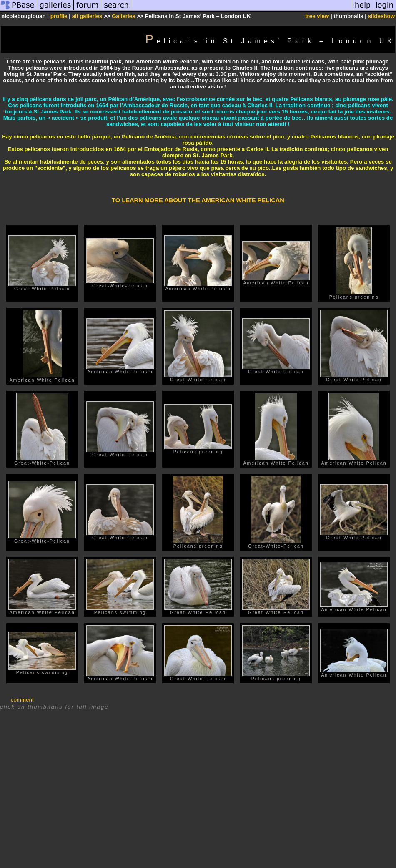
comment (22, 700)
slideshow (381, 16)
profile (59, 16)
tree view (317, 16)
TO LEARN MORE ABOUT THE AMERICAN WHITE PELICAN (198, 200)
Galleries (123, 16)
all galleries (87, 16)
